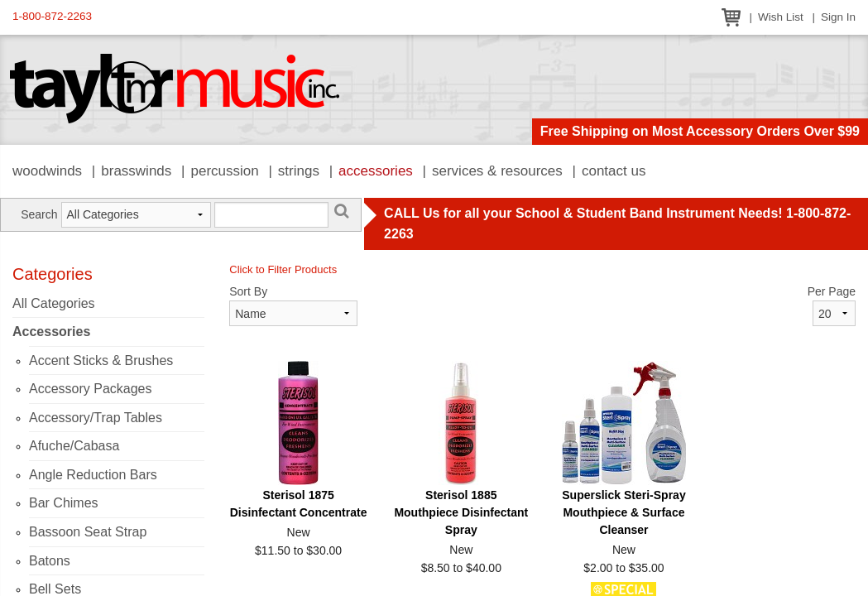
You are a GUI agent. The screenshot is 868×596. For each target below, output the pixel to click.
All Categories (54, 303)
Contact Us (614, 171)
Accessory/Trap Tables (96, 418)
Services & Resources (497, 171)
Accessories (376, 171)
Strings (299, 171)
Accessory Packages (91, 389)
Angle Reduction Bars (93, 475)
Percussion (224, 171)
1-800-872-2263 (52, 16)
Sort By (248, 291)
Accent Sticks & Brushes (101, 360)
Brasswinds (136, 171)
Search (39, 214)
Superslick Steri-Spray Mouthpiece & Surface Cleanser (623, 512)
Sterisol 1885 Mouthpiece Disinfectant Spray (461, 512)
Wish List (781, 17)
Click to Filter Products (283, 269)
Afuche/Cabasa (74, 446)
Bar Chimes (64, 503)
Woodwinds (47, 171)
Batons (50, 561)
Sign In (838, 17)
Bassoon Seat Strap (88, 532)
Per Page (832, 291)
